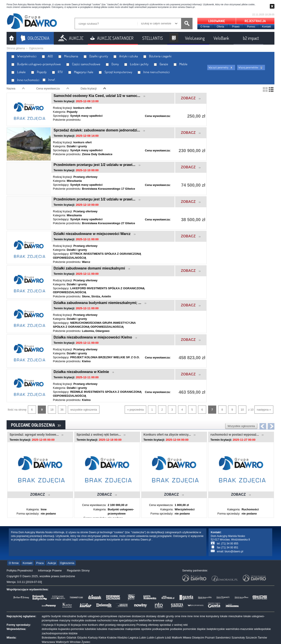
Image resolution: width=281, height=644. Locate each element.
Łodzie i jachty (136, 64)
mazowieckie (116, 629)
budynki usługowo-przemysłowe (97, 616)
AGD (47, 56)
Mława (187, 638)
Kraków (112, 638)
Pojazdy (39, 72)
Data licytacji (89, 88)
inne (184, 616)
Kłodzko (122, 638)
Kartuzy (93, 638)
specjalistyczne (128, 620)
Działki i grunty (96, 56)
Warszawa (48, 642)
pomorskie (189, 629)
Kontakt (267, 27)
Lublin (151, 638)
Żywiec (86, 642)
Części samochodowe (83, 64)
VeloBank (221, 38)
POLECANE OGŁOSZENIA (36, 425)
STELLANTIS (153, 38)
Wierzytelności (24, 56)
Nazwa (11, 88)
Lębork (160, 638)
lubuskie (102, 629)
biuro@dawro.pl (234, 551)
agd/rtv (46, 616)
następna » (264, 410)
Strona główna (16, 48)
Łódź (168, 638)
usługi (169, 620)
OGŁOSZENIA (38, 38)
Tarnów (262, 638)
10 (242, 410)
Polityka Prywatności (20, 570)
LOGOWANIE (217, 21)
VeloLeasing (195, 38)
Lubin (143, 638)
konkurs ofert (96, 625)
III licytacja (74, 625)
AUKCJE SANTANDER (115, 38)
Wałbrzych (62, 642)
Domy (112, 64)
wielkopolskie (262, 629)
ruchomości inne (107, 620)
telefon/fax (145, 620)
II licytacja (60, 625)
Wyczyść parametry (218, 67)
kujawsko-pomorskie (71, 629)
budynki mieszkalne (64, 616)
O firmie (205, 27)
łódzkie (73, 633)
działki (161, 616)
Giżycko (82, 638)
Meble (181, 64)
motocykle (78, 620)
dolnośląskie (50, 629)
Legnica (133, 638)
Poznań (210, 638)
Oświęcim (198, 638)
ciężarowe (125, 616)
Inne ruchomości (25, 80)
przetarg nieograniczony (120, 625)
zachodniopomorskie (55, 633)
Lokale (19, 72)
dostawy (151, 616)
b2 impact (251, 38)
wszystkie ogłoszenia (84, 410)
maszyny (65, 620)
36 (62, 410)
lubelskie (91, 629)
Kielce (102, 638)
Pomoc (251, 27)
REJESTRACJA (255, 21)
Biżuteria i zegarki (157, 56)
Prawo (236, 27)
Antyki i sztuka (126, 56)
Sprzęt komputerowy (115, 72)
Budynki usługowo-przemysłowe (36, 64)
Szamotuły (238, 638)
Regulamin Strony (78, 570)
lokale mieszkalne (231, 616)
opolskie (146, 629)
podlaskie (176, 629)
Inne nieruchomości (154, 72)
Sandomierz (223, 638)
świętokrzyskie (216, 629)
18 (52, 410)
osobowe (91, 620)
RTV (57, 72)
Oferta (220, 27)
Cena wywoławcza (48, 88)
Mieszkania (68, 56)
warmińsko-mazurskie (240, 629)
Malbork (177, 638)
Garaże (161, 64)
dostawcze (138, 616)
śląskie (201, 629)
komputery (213, 616)
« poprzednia (135, 410)
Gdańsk (71, 638)
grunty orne (173, 616)
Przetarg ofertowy (148, 625)
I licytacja (48, 625)
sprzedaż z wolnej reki (174, 625)
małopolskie (133, 629)
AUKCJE (76, 38)
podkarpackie (161, 629)
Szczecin (251, 638)
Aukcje (52, 563)
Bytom (62, 638)
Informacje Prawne (50, 570)
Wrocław (75, 642)
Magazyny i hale (81, 72)
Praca (40, 563)
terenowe (158, 620)
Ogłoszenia (36, 48)
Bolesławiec (49, 638)
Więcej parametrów (248, 67)
